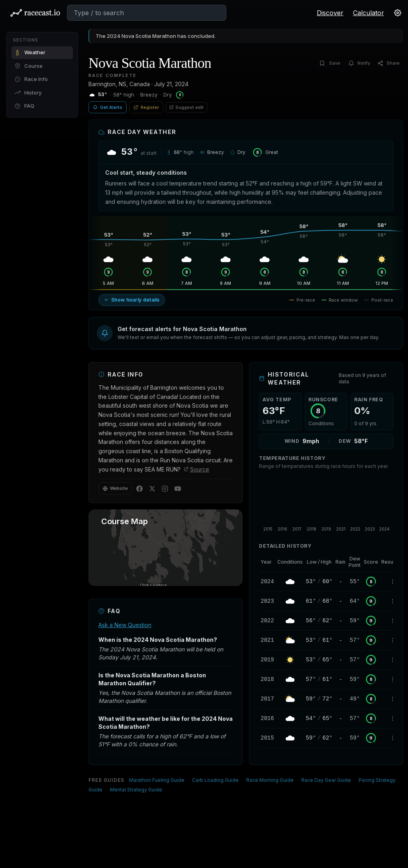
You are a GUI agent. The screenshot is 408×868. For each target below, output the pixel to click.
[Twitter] (152, 489)
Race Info (31, 79)
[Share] (389, 63)
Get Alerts (108, 107)
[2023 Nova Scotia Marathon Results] (390, 601)
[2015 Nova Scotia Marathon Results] (390, 738)
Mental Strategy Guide (136, 790)
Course (29, 66)
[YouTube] (178, 489)
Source (196, 469)
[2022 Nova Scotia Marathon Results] (390, 621)
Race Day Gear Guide (326, 780)
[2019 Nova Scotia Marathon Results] (390, 660)
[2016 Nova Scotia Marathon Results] (390, 718)
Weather (30, 52)
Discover (330, 13)
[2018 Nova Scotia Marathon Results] (390, 679)
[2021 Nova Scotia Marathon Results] (390, 640)
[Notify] (360, 63)
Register (146, 107)
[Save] (331, 63)
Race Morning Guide (270, 780)
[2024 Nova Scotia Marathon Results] (390, 582)
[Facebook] (139, 489)
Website (115, 488)
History (28, 93)
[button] (246, 333)
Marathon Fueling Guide (157, 780)
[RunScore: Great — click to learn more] (265, 152)
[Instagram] (165, 489)
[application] (326, 505)
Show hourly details (132, 300)
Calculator (369, 13)
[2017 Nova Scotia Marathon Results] (390, 699)
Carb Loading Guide (215, 780)
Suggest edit (186, 107)
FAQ (25, 106)
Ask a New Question (125, 625)
